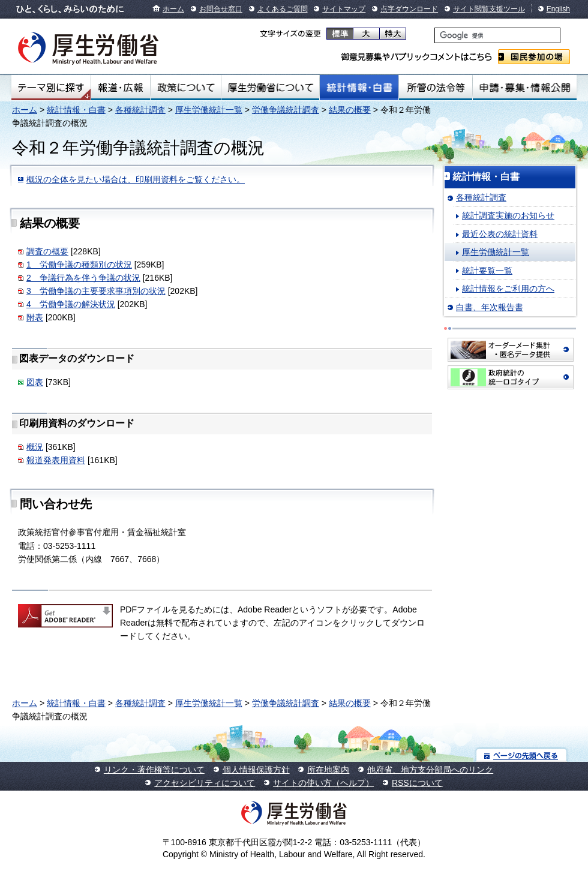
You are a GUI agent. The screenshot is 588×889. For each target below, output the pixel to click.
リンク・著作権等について (154, 770)
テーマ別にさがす (51, 88)
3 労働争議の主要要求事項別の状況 (96, 291)
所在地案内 (328, 770)
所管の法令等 (435, 88)
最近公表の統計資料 (500, 234)
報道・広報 (121, 88)
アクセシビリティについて (205, 783)
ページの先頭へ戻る (522, 755)
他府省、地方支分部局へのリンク (430, 770)
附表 (35, 317)
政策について (186, 88)
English (558, 9)
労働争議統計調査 (286, 110)
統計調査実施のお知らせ (508, 215)
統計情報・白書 (359, 88)
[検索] (497, 35)
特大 (393, 34)
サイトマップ (344, 9)
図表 (35, 382)
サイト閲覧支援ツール (489, 9)
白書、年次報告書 (490, 307)
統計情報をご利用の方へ (508, 289)
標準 (340, 34)
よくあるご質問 (283, 9)
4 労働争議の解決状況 (71, 304)
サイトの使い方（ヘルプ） (323, 783)
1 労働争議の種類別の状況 (79, 265)
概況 (35, 447)
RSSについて (417, 783)
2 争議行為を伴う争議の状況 (83, 278)
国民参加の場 (534, 57)
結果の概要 (350, 110)
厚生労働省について (271, 88)
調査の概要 (47, 251)
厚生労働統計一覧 (209, 110)
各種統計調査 (140, 110)
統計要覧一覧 (487, 271)
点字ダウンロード (409, 9)
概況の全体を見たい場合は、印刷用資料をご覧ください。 (136, 179)
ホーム (173, 9)
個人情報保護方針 (256, 770)
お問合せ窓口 (221, 9)
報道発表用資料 (56, 460)
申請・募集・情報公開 (525, 88)
